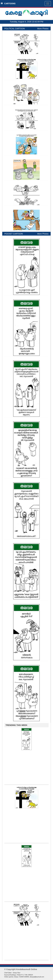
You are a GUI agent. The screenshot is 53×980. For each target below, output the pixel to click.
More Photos (43, 29)
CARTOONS (8, 4)
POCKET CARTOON (14, 234)
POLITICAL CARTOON (15, 29)
